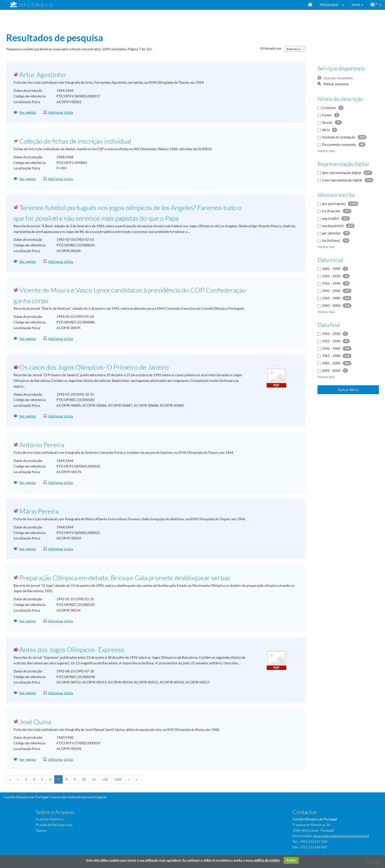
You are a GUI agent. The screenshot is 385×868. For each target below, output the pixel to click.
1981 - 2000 (331, 305)
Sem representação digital (342, 173)
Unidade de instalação (339, 137)
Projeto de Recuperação (54, 825)
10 (84, 779)
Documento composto (339, 144)
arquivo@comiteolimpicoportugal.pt (79, 797)
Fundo (327, 115)
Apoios (41, 830)
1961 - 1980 (331, 298)
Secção (327, 122)
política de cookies (267, 860)
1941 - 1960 (331, 291)
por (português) (334, 204)
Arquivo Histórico (50, 819)
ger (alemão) (331, 233)
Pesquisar (329, 5)
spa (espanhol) (333, 226)
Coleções (329, 108)
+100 (118, 779)
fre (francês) (331, 211)
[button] (345, 5)
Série (326, 130)
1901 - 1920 (331, 276)
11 (94, 779)
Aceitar (291, 860)
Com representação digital (342, 180)
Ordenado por (271, 48)
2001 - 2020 (331, 370)
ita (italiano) (331, 240)
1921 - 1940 (331, 283)
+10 (105, 779)
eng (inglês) (330, 218)
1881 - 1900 (331, 269)
